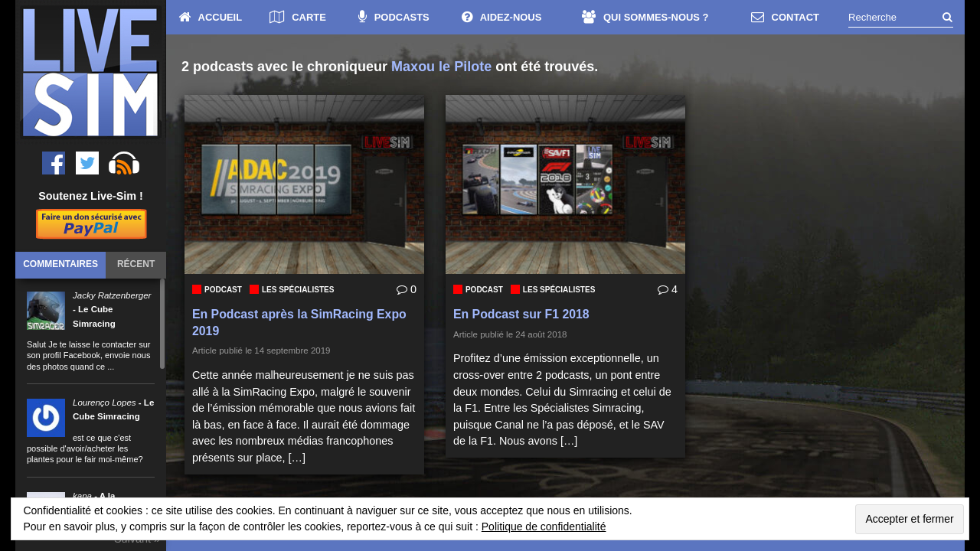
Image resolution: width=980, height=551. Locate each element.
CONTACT (785, 17)
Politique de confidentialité (544, 527)
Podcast (223, 290)
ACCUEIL (211, 17)
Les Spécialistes (298, 290)
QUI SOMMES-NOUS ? (645, 17)
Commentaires (60, 264)
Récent (136, 264)
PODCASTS (394, 17)
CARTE (298, 17)
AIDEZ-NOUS (502, 17)
